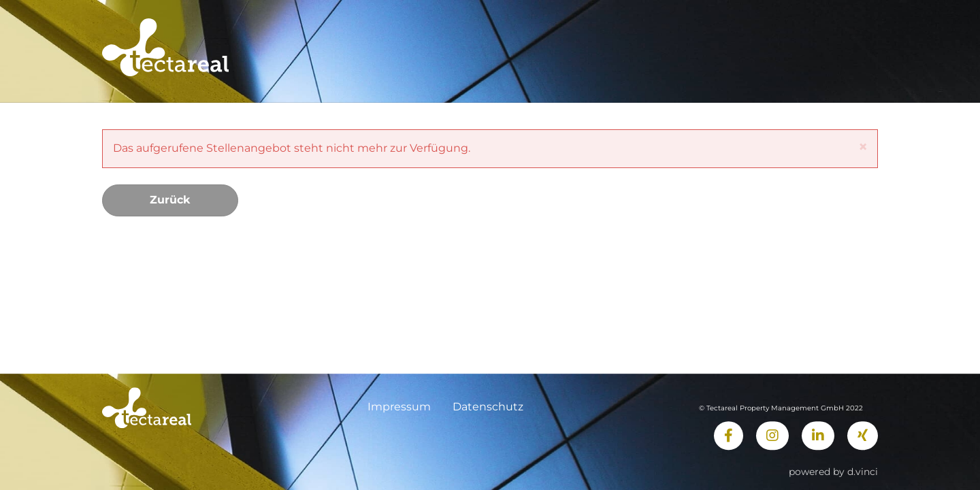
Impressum (399, 407)
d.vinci (863, 472)
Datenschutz (488, 407)
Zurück (170, 200)
